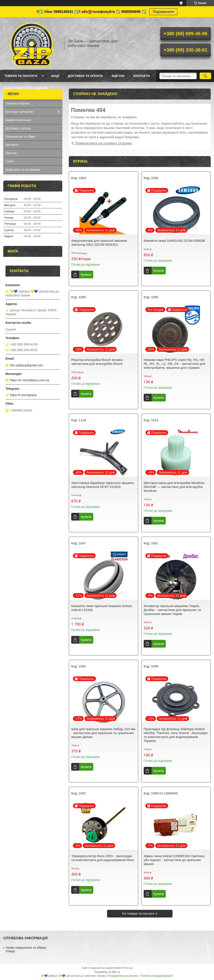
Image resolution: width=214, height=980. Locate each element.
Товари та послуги (21, 76)
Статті (10, 161)
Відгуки (118, 76)
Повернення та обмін (20, 137)
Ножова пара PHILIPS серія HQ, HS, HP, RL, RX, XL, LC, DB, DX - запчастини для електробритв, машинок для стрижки (175, 364)
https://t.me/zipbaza (23, 395)
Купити (86, 274)
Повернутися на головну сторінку (103, 143)
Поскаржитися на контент (123, 976)
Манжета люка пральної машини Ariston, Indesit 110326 (102, 608)
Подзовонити (163, 12)
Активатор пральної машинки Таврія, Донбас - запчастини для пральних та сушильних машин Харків (172, 610)
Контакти (141, 76)
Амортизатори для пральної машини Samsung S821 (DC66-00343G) (99, 243)
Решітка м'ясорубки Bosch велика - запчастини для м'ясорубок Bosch (98, 362)
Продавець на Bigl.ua (107, 972)
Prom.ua (127, 968)
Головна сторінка (18, 103)
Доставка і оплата (18, 128)
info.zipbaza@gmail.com (27, 365)
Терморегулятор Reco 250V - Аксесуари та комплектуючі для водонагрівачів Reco (103, 858)
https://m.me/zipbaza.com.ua (30, 380)
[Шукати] (205, 76)
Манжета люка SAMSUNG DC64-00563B (174, 241)
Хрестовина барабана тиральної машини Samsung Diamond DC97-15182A (102, 485)
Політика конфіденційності (157, 976)
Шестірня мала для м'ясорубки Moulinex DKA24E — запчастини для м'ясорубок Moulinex (174, 487)
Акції (55, 76)
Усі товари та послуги (138, 913)
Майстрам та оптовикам (26, 88)
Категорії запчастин (19, 112)
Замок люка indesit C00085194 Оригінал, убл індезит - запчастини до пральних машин (174, 860)
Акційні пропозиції (18, 120)
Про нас (11, 153)
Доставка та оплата (85, 76)
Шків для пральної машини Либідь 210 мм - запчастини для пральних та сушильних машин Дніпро (103, 733)
